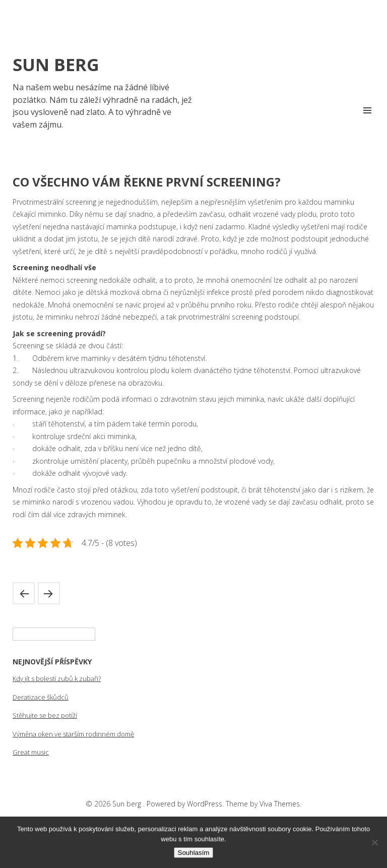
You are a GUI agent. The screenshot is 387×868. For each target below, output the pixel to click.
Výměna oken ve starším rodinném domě (73, 734)
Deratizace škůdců (41, 697)
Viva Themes (280, 804)
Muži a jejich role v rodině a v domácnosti (49, 593)
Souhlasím (194, 853)
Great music (31, 752)
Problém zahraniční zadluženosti (24, 593)
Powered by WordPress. (186, 804)
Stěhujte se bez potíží (45, 715)
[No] (374, 842)
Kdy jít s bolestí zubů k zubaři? (57, 678)
